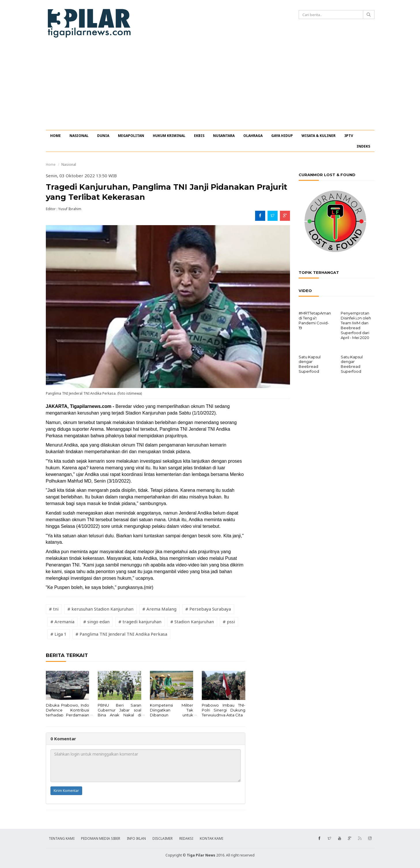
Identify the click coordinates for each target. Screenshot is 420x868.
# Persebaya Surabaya (208, 609)
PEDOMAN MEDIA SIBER (101, 838)
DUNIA (103, 136)
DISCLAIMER (163, 838)
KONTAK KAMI (211, 838)
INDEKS (363, 146)
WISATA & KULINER (319, 136)
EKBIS (199, 136)
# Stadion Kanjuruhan (192, 622)
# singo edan (96, 622)
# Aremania (62, 622)
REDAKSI (186, 838)
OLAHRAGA (253, 136)
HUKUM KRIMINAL (169, 136)
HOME (55, 136)
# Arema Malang (159, 609)
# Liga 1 (59, 634)
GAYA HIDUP (282, 136)
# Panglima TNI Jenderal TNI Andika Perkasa (121, 634)
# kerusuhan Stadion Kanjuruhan (100, 609)
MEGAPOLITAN (131, 136)
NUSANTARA (224, 136)
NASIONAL (79, 136)
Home (51, 164)
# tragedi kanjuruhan (140, 622)
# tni (54, 609)
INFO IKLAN (136, 838)
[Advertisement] (210, 87)
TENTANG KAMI (62, 838)
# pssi (229, 622)
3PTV (349, 136)
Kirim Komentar (66, 791)
